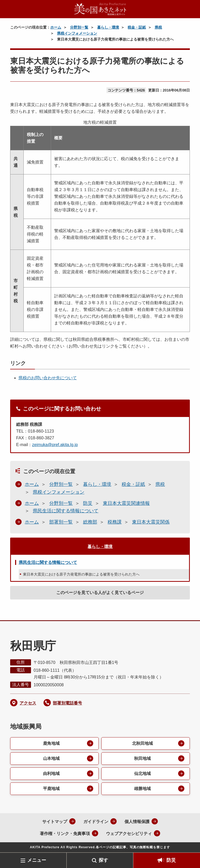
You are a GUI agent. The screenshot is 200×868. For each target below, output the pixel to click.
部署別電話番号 (67, 703)
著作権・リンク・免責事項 (65, 834)
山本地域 (51, 758)
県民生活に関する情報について (66, 511)
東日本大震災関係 (151, 522)
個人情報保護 (137, 822)
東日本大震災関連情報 (126, 503)
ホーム (56, 27)
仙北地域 (142, 774)
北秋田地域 (142, 743)
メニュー (37, 860)
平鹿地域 (51, 789)
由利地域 (51, 774)
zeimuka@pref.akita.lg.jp (55, 445)
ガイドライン (96, 822)
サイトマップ (55, 822)
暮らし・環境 (108, 27)
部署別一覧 (61, 522)
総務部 (90, 522)
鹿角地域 (51, 743)
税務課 (115, 522)
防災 (171, 860)
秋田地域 (142, 758)
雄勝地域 (142, 789)
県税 (158, 27)
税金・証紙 (137, 27)
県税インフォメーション (77, 33)
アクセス (28, 703)
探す (103, 860)
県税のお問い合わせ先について (48, 378)
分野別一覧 (79, 27)
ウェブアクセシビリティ (129, 834)
